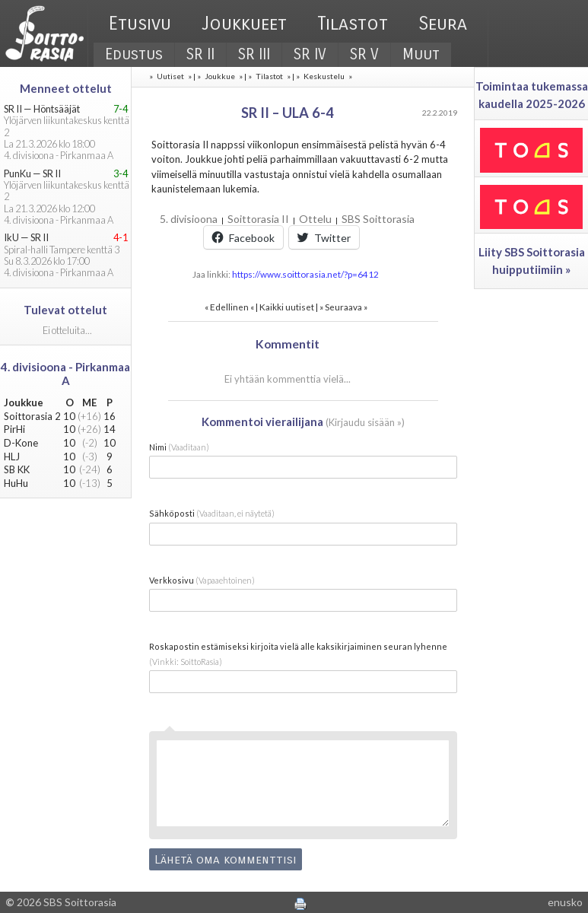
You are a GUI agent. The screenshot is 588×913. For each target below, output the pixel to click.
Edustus (134, 54)
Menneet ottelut (66, 88)
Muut (421, 54)
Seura (443, 24)
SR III (254, 54)
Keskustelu (324, 76)
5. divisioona (189, 219)
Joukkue (220, 76)
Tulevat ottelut (65, 310)
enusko (565, 902)
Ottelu (315, 219)
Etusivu (140, 24)
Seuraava (343, 307)
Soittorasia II (258, 219)
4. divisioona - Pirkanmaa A (65, 374)
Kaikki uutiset (288, 307)
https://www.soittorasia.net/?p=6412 (305, 274)
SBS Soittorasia (378, 219)
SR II (200, 54)
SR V (364, 54)
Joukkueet (244, 24)
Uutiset (170, 76)
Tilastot (353, 24)
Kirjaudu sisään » (365, 422)
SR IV (310, 54)
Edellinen (229, 307)
